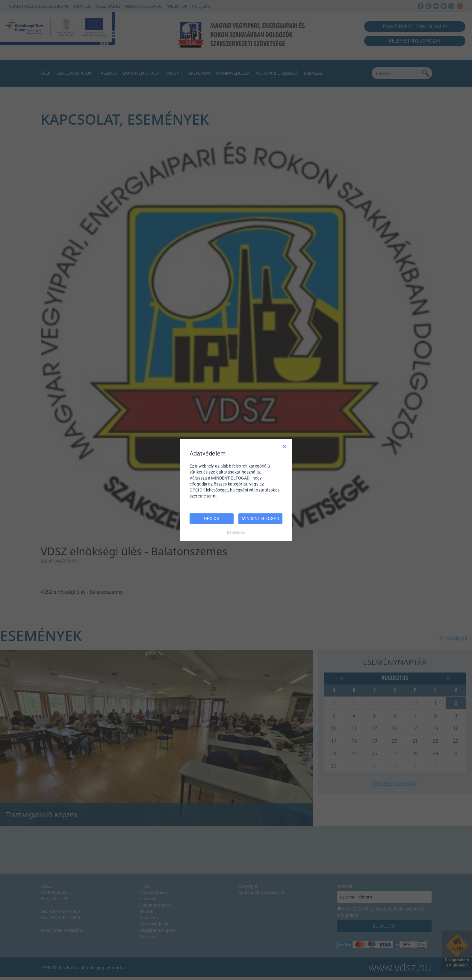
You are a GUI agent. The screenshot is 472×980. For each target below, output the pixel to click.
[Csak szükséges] (285, 447)
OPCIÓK (211, 518)
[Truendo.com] (236, 533)
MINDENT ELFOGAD (260, 518)
